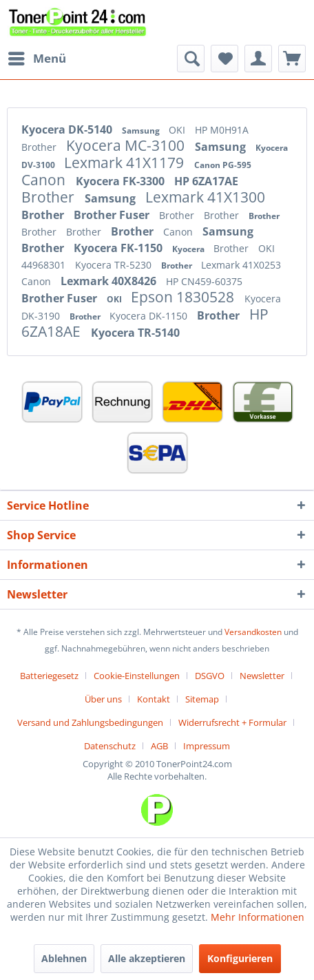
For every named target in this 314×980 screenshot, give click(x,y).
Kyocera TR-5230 (115, 265)
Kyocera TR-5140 (135, 333)
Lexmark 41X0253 (241, 265)
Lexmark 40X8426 (110, 281)
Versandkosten (253, 632)
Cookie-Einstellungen (137, 676)
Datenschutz (110, 746)
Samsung (142, 131)
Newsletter (262, 676)
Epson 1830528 (184, 297)
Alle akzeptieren (147, 958)
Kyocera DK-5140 (68, 129)
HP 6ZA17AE (206, 181)
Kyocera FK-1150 (119, 248)
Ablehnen (64, 958)
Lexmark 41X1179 (126, 163)
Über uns (103, 699)
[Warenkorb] (292, 59)
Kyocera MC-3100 (127, 145)
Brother (40, 147)
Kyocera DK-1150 (150, 316)
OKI (178, 130)
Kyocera (189, 249)
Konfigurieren (240, 958)
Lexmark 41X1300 (205, 197)
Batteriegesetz (49, 676)
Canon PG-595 (223, 165)
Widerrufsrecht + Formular (232, 722)
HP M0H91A (222, 130)
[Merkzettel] (224, 59)
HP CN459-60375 (204, 281)
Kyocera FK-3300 (122, 181)
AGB (159, 746)
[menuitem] (36, 59)
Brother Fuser (113, 215)
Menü (37, 57)
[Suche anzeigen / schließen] (191, 59)
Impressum (207, 746)
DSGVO (210, 676)
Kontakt (154, 699)
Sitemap (202, 699)
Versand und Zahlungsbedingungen (90, 722)
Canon (45, 180)
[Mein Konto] (258, 59)
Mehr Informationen (258, 917)
